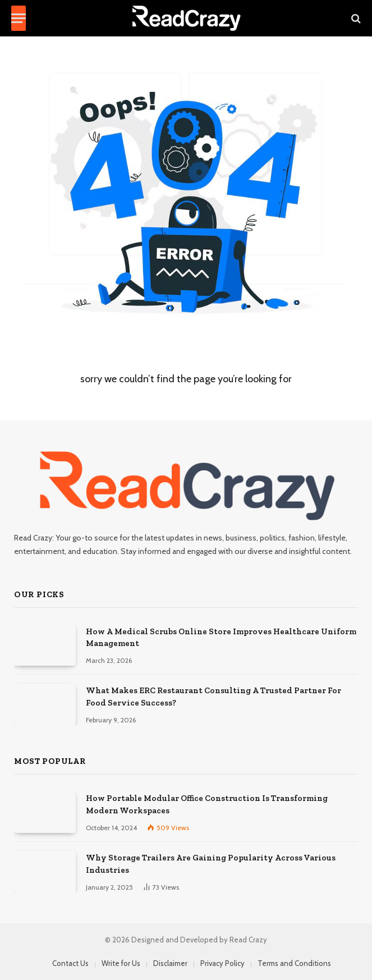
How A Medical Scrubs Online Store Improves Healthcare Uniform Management (221, 637)
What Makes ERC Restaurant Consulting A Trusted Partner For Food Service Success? (213, 696)
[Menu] (19, 18)
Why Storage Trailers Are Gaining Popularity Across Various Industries (211, 864)
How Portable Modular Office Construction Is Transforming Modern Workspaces (207, 804)
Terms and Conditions (294, 963)
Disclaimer (170, 963)
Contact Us (70, 963)
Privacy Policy (222, 963)
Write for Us (121, 963)
